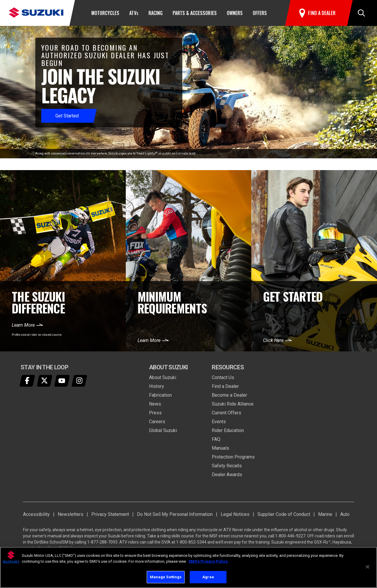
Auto (345, 514)
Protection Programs (233, 457)
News (155, 404)
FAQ (216, 439)
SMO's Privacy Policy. (209, 561)
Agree (208, 577)
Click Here (273, 340)
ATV (134, 13)
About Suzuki (163, 377)
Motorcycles (105, 13)
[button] (361, 13)
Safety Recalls (227, 466)
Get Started (67, 116)
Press (155, 413)
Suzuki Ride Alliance (233, 404)
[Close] (368, 567)
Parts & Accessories (195, 13)
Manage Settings (166, 577)
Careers (157, 422)
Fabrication (160, 395)
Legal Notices (235, 514)
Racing (156, 13)
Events (219, 422)
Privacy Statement (110, 514)
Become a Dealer (229, 395)
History (157, 386)
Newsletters (71, 514)
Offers (260, 13)
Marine (325, 514)
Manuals (220, 448)
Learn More (23, 325)
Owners (235, 13)
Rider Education (228, 430)
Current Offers (226, 413)
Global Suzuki (163, 430)
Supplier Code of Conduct (284, 514)
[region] (188, 567)
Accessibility (36, 514)
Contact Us (223, 377)
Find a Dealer (225, 386)
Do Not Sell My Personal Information (175, 514)
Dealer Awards (227, 475)
